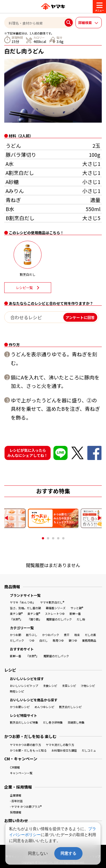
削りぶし (32, 635)
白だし (44, 640)
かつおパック (51, 635)
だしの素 (90, 635)
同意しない (38, 853)
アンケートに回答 (80, 317)
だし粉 (81, 619)
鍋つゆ (73, 640)
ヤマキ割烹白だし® (52, 602)
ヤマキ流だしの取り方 (60, 745)
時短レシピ (17, 691)
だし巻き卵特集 (53, 722)
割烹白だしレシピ (70, 707)
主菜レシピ (69, 686)
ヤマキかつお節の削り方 (25, 745)
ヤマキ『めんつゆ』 (23, 602)
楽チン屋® (34, 614)
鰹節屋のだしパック (59, 619)
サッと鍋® (77, 608)
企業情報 (16, 795)
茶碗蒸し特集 (76, 722)
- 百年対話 (16, 801)
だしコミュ (89, 750)
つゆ (32, 640)
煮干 (67, 635)
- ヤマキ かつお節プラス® (26, 807)
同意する (68, 853)
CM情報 (15, 767)
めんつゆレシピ (44, 707)
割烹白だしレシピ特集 (24, 722)
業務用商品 (89, 640)
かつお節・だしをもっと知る (28, 750)
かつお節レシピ (20, 707)
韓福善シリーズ (56, 608)
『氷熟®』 (16, 619)
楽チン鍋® (16, 614)
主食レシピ (50, 686)
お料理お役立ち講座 (64, 750)
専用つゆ (58, 640)
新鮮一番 (75, 614)
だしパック (17, 640)
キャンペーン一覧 (21, 773)
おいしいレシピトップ (24, 686)
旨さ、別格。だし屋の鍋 (25, 608)
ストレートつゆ (55, 614)
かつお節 (16, 635)
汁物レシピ (88, 686)
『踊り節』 (34, 619)
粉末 (77, 635)
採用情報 (16, 812)
